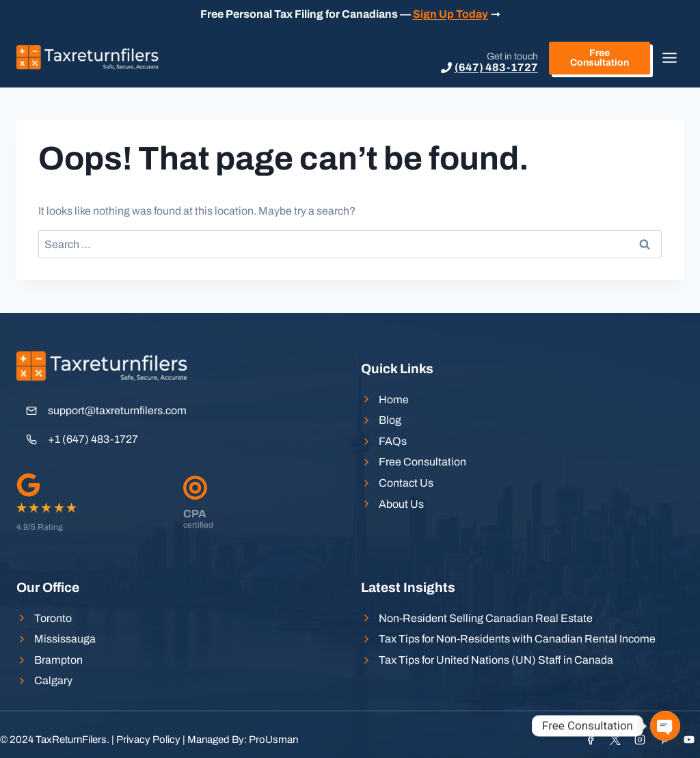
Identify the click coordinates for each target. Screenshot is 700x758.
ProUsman (273, 740)
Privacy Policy (148, 740)
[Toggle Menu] (670, 58)
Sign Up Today (450, 14)
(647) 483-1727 (496, 67)
